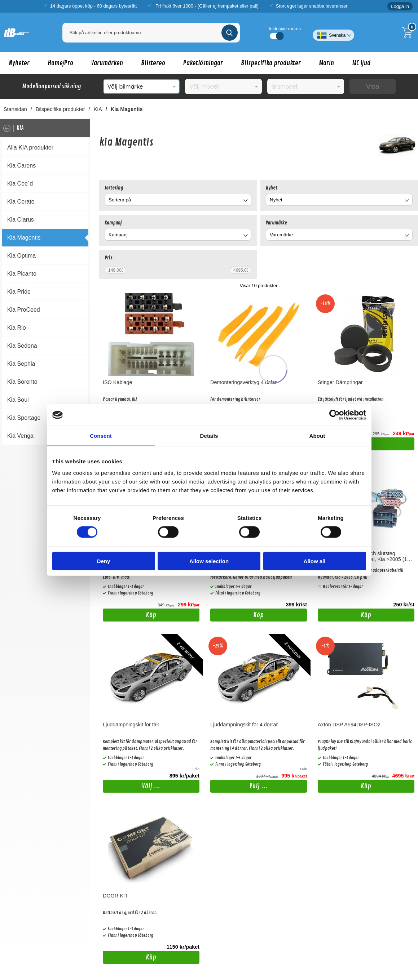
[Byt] (245, 201)
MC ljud (361, 63)
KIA (98, 109)
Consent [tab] (101, 436)
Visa (372, 86)
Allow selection (209, 561)
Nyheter (19, 63)
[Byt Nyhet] (406, 201)
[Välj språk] (333, 32)
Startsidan (15, 109)
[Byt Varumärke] (406, 236)
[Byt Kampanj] (245, 236)
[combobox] (178, 200)
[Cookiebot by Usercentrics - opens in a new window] (335, 415)
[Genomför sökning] (230, 33)
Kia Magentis (127, 109)
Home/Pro (60, 63)
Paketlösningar (203, 63)
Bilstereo (153, 63)
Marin (326, 63)
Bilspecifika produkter (271, 63)
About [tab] (317, 436)
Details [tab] (209, 436)
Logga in (400, 6)
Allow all (315, 561)
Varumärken (107, 63)
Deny (104, 561)
